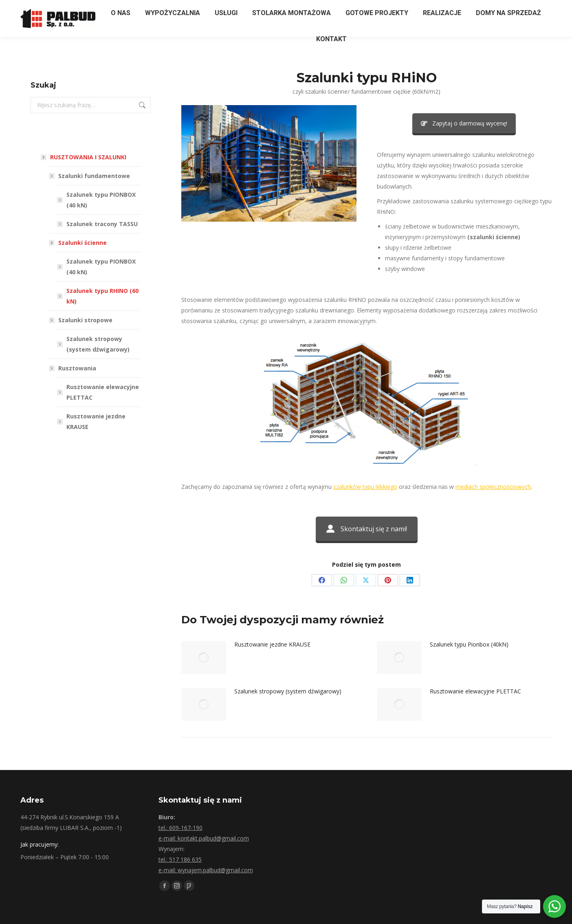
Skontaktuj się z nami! (367, 529)
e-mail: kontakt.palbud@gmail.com (204, 838)
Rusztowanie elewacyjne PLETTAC (475, 691)
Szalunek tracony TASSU (102, 224)
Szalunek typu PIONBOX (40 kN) (101, 200)
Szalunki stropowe (81, 320)
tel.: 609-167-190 (180, 828)
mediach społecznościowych (493, 487)
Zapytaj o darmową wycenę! (464, 123)
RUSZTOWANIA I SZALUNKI (84, 157)
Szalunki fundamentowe (90, 176)
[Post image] (204, 658)
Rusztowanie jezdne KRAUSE (272, 644)
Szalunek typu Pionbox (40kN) (469, 644)
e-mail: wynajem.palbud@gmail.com (206, 870)
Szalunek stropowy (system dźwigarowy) (288, 691)
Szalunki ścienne (78, 243)
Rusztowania (73, 368)
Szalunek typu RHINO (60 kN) (102, 296)
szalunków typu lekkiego (365, 487)
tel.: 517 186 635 (180, 859)
